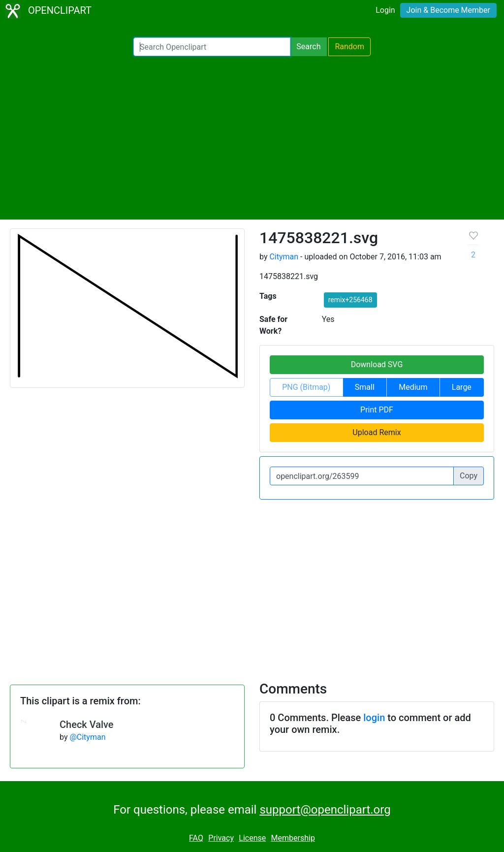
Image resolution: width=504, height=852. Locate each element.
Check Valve (87, 725)
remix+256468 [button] (350, 300)
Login (385, 10)
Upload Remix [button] (377, 432)
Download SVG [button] (377, 364)
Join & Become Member (448, 10)
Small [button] (365, 387)
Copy (469, 476)
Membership (293, 838)
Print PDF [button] (377, 410)
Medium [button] (413, 387)
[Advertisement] (252, 138)
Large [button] (462, 387)
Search (308, 47)
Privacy (221, 838)
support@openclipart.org (325, 810)
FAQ (196, 838)
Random (349, 47)
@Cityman (87, 737)
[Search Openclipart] (212, 47)
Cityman (284, 257)
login (374, 718)
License (252, 838)
